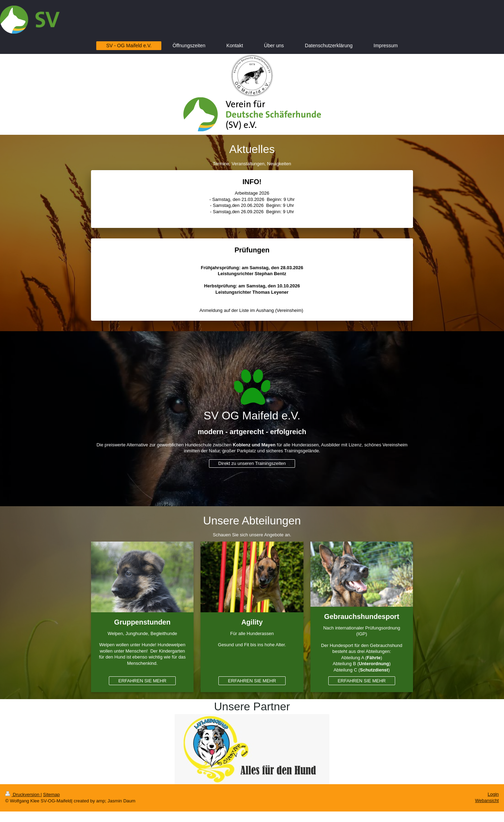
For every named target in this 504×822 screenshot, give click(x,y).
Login (493, 794)
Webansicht (487, 800)
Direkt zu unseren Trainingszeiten (252, 463)
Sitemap (51, 795)
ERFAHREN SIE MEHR (142, 681)
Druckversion (23, 795)
